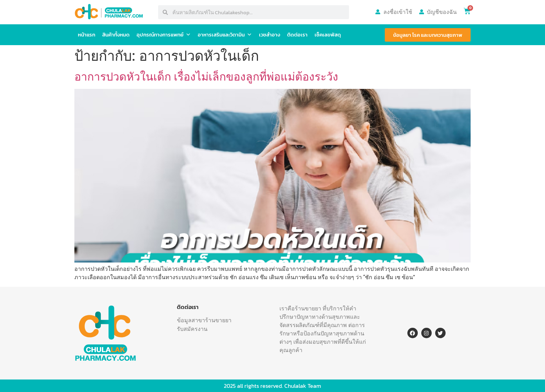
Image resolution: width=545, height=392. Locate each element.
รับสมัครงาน (192, 329)
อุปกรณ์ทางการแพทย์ (164, 35)
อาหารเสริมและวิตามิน (225, 35)
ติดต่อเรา (297, 35)
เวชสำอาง (270, 35)
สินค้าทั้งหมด (116, 35)
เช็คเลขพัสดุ (328, 35)
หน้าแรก (87, 35)
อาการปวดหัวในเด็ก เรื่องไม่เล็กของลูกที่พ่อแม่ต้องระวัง (206, 77)
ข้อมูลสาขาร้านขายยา (204, 320)
